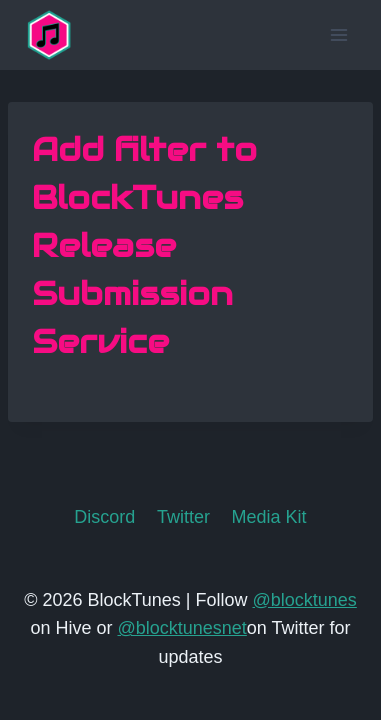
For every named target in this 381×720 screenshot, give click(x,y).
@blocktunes (305, 600)
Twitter (183, 517)
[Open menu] (338, 34)
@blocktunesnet (181, 628)
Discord (104, 517)
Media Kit (269, 517)
